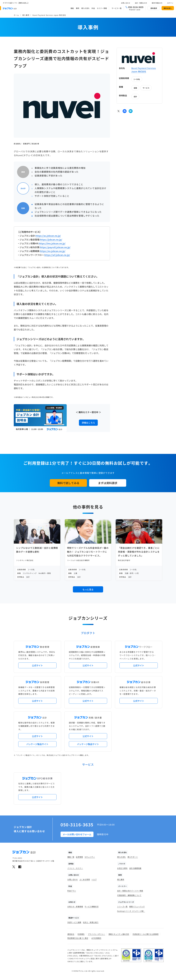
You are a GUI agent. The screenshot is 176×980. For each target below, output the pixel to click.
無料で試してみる (68, 483)
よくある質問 (85, 879)
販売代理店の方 (157, 3)
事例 (78, 8)
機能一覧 (71, 857)
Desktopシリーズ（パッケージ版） (131, 911)
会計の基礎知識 (135, 868)
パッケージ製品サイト (37, 744)
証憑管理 (79, 857)
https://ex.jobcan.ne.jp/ (53, 251)
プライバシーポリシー (97, 934)
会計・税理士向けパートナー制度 (130, 891)
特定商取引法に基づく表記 (78, 938)
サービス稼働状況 (92, 906)
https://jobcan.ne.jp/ (51, 240)
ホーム (16, 15)
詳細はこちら (88, 423)
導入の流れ (85, 8)
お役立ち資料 (122, 868)
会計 (135, 96)
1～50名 (137, 79)
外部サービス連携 (74, 922)
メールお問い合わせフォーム (77, 834)
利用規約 (81, 934)
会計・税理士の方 (141, 3)
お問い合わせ (126, 3)
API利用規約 (96, 938)
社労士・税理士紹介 (91, 922)
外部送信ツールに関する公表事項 (146, 934)
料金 (93, 8)
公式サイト (37, 665)
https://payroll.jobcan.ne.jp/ (55, 247)
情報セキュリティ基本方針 (119, 934)
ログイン (170, 3)
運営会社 (71, 934)
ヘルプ (94, 879)
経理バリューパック (137, 906)
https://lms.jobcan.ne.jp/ (52, 243)
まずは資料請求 (108, 483)
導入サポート (133, 857)
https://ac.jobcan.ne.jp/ (48, 236)
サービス (146, 88)
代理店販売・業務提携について (129, 895)
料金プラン (72, 891)
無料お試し (168, 8)
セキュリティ (90, 857)
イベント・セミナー (75, 868)
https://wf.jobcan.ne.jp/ (57, 255)
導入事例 (26, 15)
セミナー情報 (102, 8)
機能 (72, 8)
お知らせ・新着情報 (75, 906)
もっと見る (88, 589)
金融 (135, 88)
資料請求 (154, 8)
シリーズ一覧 (122, 906)
